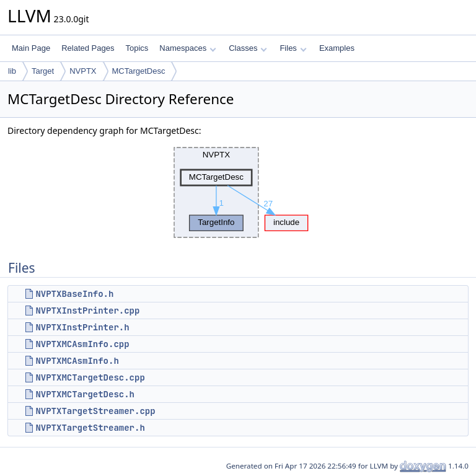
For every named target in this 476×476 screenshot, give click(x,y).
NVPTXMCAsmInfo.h (77, 361)
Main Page (31, 48)
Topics (137, 48)
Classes (248, 48)
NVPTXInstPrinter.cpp (87, 311)
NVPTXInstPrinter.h (82, 327)
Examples (337, 48)
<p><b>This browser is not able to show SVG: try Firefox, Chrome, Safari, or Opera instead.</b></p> (238, 193)
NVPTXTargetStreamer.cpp (95, 411)
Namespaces (187, 48)
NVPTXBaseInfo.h (74, 294)
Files (293, 48)
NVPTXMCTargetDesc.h (85, 394)
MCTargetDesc (139, 71)
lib (12, 71)
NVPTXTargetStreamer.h (90, 428)
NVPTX (83, 71)
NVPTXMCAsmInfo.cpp (82, 344)
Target (43, 71)
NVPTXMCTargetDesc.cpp (90, 377)
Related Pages (88, 48)
